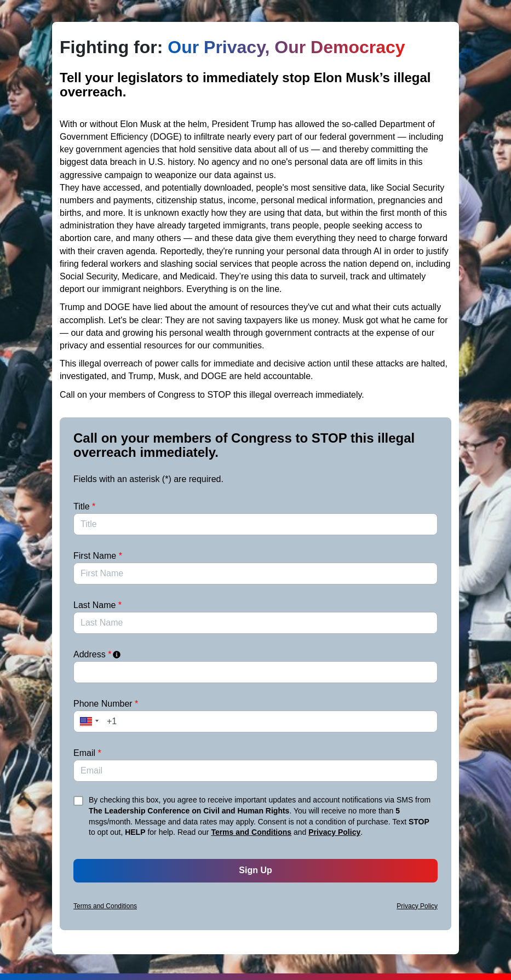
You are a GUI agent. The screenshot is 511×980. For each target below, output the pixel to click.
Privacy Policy (334, 832)
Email (87, 753)
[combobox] (256, 672)
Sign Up (255, 870)
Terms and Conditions (251, 832)
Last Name (97, 605)
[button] (88, 721)
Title (84, 506)
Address (98, 654)
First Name (98, 556)
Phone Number (106, 704)
